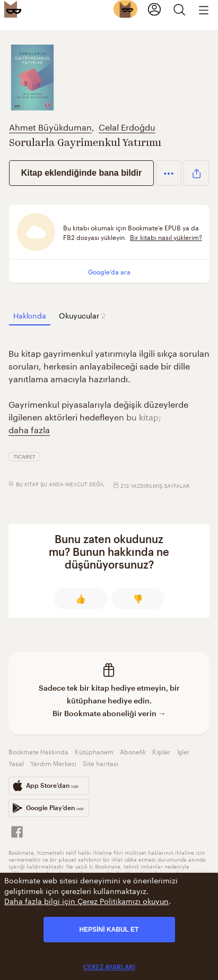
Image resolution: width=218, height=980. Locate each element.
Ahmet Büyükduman (50, 126)
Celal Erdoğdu (127, 126)
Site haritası (101, 763)
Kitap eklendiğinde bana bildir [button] (82, 173)
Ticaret (24, 457)
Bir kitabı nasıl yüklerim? (166, 237)
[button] (169, 173)
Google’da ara (109, 271)
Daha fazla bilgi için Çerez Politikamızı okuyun (86, 900)
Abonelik (133, 751)
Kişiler (162, 751)
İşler (184, 751)
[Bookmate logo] (13, 9)
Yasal (16, 763)
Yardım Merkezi (53, 763)
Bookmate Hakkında (38, 751)
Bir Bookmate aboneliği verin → (109, 713)
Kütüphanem (94, 751)
